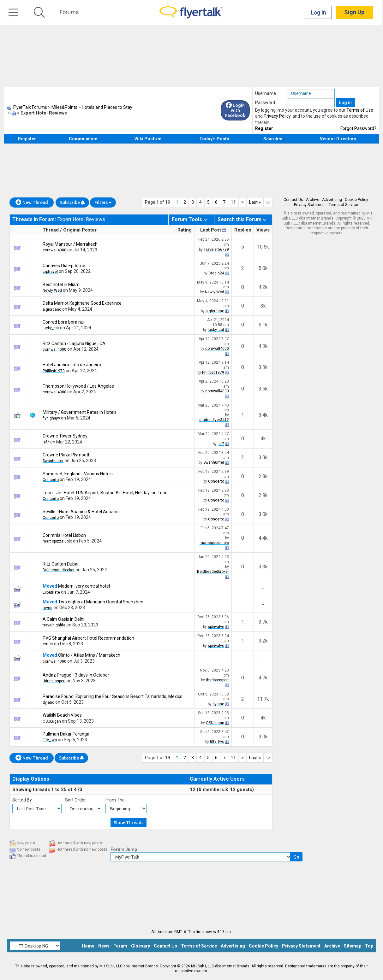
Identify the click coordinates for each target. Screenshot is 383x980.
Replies (243, 230)
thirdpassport (54, 681)
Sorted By (22, 800)
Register (264, 128)
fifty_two (50, 740)
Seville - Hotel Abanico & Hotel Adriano (81, 512)
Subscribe (72, 202)
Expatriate (51, 592)
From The (115, 800)
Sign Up (355, 12)
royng (48, 608)
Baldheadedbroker (59, 570)
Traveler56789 (216, 249)
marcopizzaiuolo (57, 541)
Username (266, 93)
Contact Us (293, 200)
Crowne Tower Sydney (65, 436)
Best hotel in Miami (62, 285)
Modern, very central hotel (84, 586)
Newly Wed (52, 290)
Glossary (141, 946)
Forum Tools (187, 219)
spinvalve (216, 627)
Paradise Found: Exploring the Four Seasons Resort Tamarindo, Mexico (113, 696)
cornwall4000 (54, 250)
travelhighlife (54, 625)
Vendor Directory (338, 139)
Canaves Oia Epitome (64, 266)
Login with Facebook (235, 110)
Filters (103, 202)
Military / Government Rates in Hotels (80, 412)
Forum (120, 946)
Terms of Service (343, 205)
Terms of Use (360, 110)
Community (83, 139)
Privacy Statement (310, 205)
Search (273, 139)
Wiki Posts (148, 139)
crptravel (50, 272)
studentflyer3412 (214, 420)
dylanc (48, 702)
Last (255, 202)
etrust (48, 644)
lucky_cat (51, 328)
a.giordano (52, 309)
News (104, 946)
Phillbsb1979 (54, 371)
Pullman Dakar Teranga (66, 734)
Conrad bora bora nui (63, 322)
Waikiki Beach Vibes (62, 715)
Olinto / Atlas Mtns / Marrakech (89, 655)
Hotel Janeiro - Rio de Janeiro (72, 365)
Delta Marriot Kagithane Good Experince (82, 303)
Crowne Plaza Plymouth (67, 455)
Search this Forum (239, 219)
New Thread (32, 202)
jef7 (46, 442)
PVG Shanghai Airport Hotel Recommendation (88, 638)
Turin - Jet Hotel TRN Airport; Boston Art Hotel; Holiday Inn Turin (105, 493)
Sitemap (353, 946)
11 (233, 202)
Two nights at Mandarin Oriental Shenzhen (101, 602)
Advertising (332, 200)
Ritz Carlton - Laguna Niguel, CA (74, 343)
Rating (185, 230)
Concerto (51, 480)
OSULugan (52, 721)
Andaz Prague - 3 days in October (76, 675)
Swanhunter (53, 461)
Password (265, 103)
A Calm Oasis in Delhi (63, 619)
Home (88, 946)
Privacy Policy (277, 116)
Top (369, 946)
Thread (51, 230)
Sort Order (75, 800)
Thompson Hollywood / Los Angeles (78, 386)
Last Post (211, 230)
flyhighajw (51, 418)
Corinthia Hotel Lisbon (64, 535)
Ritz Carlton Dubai (60, 564)
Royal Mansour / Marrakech (70, 244)
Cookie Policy (356, 200)
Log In (319, 12)
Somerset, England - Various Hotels (78, 474)
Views (263, 230)
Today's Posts (214, 139)
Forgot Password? (358, 128)
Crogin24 (216, 273)
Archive (313, 200)
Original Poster (80, 230)
